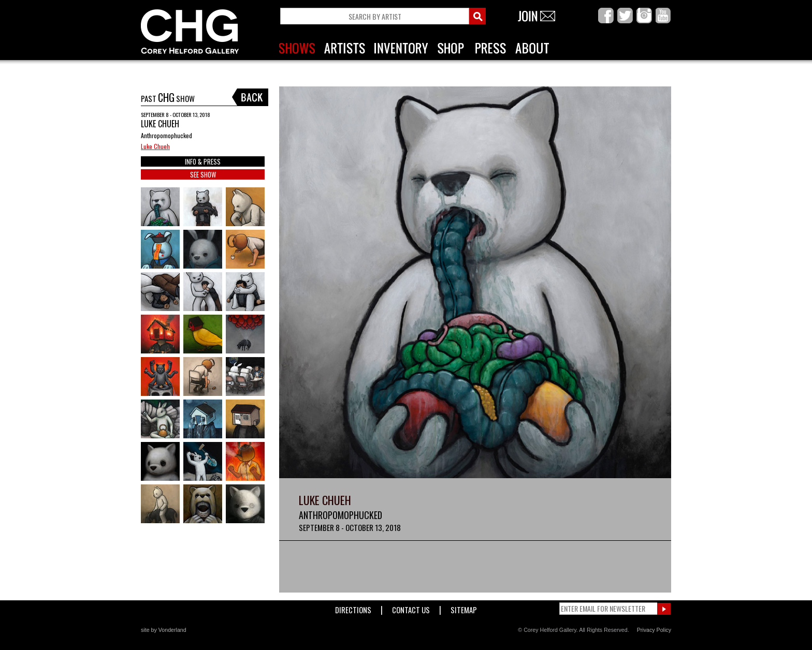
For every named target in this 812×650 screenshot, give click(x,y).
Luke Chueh (155, 146)
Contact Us (411, 608)
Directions (353, 608)
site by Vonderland (164, 630)
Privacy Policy (654, 630)
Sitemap (464, 608)
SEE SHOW (203, 174)
